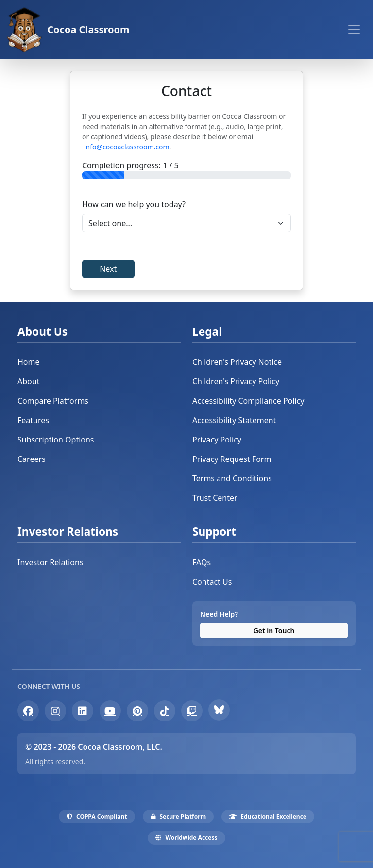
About (28, 381)
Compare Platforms (53, 401)
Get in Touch (274, 631)
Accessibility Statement (234, 420)
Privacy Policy (217, 440)
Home (29, 362)
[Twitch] (192, 711)
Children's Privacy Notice (237, 362)
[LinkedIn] (83, 711)
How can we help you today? (134, 204)
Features (33, 420)
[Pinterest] (137, 711)
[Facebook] (28, 711)
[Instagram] (55, 711)
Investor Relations (51, 562)
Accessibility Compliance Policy (248, 401)
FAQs (202, 562)
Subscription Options (56, 440)
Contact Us (212, 582)
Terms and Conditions (232, 478)
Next (108, 269)
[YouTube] (110, 711)
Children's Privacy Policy (236, 381)
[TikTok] (165, 711)
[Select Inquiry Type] (186, 223)
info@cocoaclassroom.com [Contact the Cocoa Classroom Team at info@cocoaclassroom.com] (127, 147)
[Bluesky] (219, 710)
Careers (32, 459)
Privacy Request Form (232, 459)
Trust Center (215, 498)
